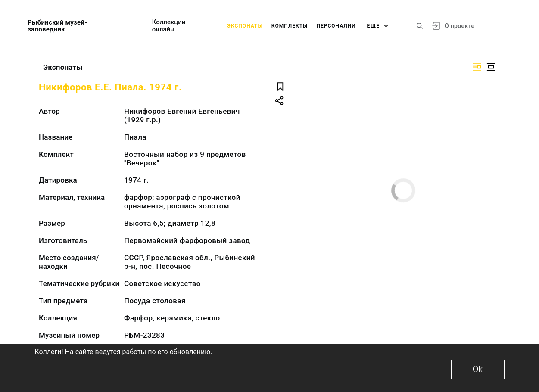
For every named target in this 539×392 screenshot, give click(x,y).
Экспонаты (245, 26)
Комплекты (290, 26)
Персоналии (336, 26)
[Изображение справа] (477, 67)
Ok (478, 369)
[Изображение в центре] (491, 67)
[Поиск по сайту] (420, 26)
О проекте (460, 26)
